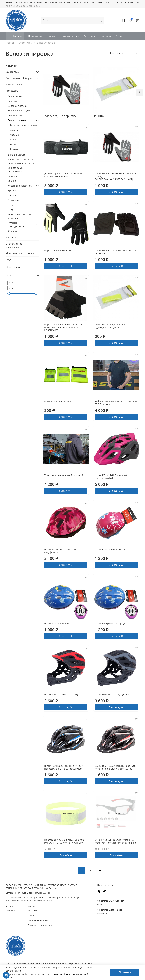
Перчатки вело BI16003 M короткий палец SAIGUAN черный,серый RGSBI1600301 (64, 327)
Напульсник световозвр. (58, 401)
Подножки (14, 200)
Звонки (12, 181)
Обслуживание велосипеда (14, 245)
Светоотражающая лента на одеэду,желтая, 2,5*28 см (111, 326)
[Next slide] (139, 92)
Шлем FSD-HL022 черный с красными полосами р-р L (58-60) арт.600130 (116, 767)
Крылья (12, 190)
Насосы (12, 195)
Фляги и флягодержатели (17, 225)
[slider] (9, 293)
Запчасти (106, 36)
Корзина (10, 906)
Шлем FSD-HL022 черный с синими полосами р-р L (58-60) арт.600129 (64, 767)
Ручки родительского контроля (20, 216)
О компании (104, 2)
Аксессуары (90, 36)
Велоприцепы (16, 115)
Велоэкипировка (17, 120)
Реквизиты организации (40, 925)
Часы (13, 144)
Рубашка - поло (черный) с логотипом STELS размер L (116, 403)
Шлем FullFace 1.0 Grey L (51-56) (112, 695)
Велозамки (14, 101)
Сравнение (11, 911)
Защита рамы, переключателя (17, 170)
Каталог (78, 2)
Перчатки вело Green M (57, 250)
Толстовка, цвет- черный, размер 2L (64, 475)
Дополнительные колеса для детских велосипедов (22, 161)
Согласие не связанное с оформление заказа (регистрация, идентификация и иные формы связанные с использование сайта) (43, 899)
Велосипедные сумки (20, 111)
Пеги (11, 205)
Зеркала (12, 176)
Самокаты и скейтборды (19, 78)
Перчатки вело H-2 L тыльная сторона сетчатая (116, 252)
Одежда (14, 135)
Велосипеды (35, 36)
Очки (13, 140)
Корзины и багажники (20, 186)
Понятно (125, 972)
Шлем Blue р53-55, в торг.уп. (60, 623)
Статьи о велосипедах (39, 920)
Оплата (32, 916)
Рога (10, 210)
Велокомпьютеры (18, 106)
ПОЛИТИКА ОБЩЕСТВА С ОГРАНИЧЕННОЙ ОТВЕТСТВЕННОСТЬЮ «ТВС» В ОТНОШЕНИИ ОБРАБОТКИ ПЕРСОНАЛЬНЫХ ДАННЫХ (41, 887)
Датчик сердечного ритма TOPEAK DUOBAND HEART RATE (63, 175)
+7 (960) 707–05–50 (110, 901)
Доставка (129, 2)
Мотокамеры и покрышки (20, 253)
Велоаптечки (15, 96)
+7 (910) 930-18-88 (110, 910)
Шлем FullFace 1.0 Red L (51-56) (61, 695)
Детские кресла (16, 155)
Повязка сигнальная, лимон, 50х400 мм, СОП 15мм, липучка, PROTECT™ (64, 841)
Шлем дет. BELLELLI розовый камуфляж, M (60, 551)
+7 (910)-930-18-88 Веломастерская (53, 2)
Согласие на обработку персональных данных (28, 893)
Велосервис (90, 2)
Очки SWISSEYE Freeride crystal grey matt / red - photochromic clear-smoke (116, 841)
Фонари (12, 231)
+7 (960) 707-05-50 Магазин (19, 2)
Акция (119, 36)
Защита (14, 130)
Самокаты (52, 36)
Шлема (14, 149)
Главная (10, 43)
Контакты (117, 2)
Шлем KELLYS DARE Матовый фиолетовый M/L (111, 477)
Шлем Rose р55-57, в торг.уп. (111, 549)
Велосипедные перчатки (24, 125)
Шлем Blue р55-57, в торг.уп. (111, 623)
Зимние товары (71, 36)
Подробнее (66, 855)
